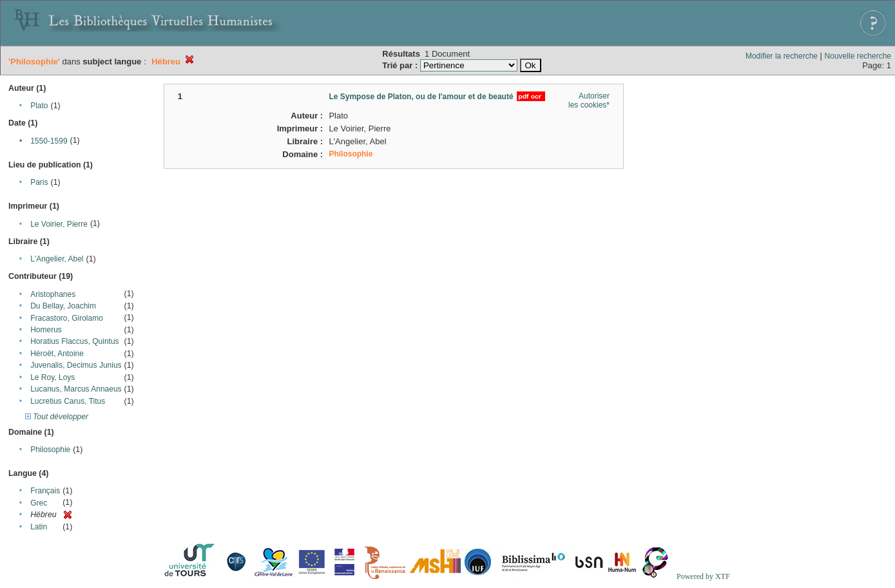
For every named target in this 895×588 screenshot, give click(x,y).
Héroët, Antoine (57, 354)
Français (45, 491)
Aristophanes (53, 294)
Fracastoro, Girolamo (67, 318)
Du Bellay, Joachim (63, 306)
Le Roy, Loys (53, 377)
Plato (39, 106)
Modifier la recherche (782, 56)
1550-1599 (49, 141)
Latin (39, 527)
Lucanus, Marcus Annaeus (76, 389)
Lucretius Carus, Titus (68, 401)
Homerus (46, 330)
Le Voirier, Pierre (59, 224)
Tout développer (57, 417)
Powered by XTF (703, 576)
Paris (39, 182)
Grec (39, 503)
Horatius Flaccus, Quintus (74, 341)
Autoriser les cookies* (589, 100)
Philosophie (50, 450)
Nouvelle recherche (858, 56)
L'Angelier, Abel (57, 259)
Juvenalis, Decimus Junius (76, 365)
